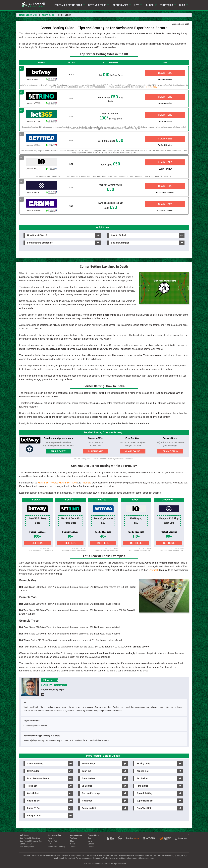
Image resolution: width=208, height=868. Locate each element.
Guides (149, 5)
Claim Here (165, 73)
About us (51, 838)
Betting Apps (120, 5)
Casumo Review (165, 211)
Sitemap (91, 847)
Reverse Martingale (60, 483)
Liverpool (153, 570)
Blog (182, 5)
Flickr (72, 841)
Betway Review (165, 79)
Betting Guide (48, 15)
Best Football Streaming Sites (31, 841)
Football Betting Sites (68, 5)
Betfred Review (165, 145)
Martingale (43, 483)
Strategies (166, 5)
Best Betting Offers (27, 847)
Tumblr (73, 847)
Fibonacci (86, 483)
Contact (91, 844)
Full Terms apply (151, 87)
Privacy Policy (53, 841)
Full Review (58, 451)
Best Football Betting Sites (30, 838)
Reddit (73, 844)
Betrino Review (165, 103)
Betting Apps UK (26, 844)
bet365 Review (165, 121)
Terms (50, 844)
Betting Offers (97, 5)
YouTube (74, 838)
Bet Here (38, 543)
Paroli (74, 483)
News (90, 841)
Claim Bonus (96, 451)
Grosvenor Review (165, 192)
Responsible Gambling (56, 847)
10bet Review (165, 169)
